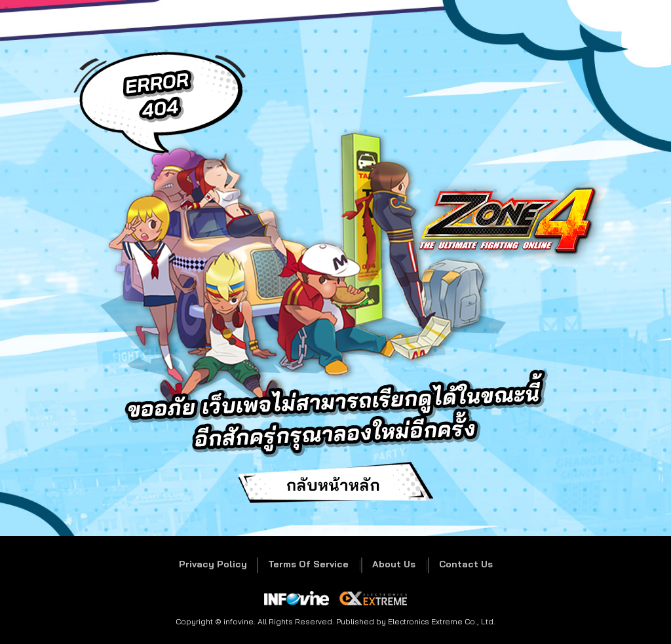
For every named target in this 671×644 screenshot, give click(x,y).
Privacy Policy (213, 564)
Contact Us (466, 564)
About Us (394, 564)
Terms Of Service (308, 564)
